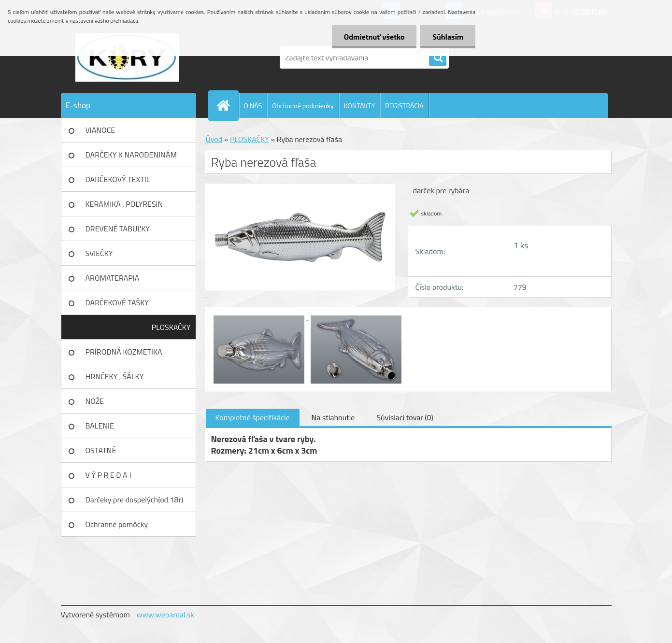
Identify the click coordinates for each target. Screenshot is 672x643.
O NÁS (253, 106)
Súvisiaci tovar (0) (405, 417)
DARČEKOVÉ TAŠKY (117, 302)
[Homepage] (228, 105)
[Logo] (127, 57)
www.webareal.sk (165, 614)
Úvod (214, 139)
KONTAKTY (359, 106)
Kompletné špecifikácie (253, 417)
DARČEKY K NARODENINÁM (131, 155)
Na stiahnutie (333, 417)
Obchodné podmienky (303, 106)
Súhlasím (448, 37)
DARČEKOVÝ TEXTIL (118, 179)
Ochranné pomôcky (117, 524)
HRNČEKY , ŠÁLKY (115, 376)
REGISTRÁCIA (404, 106)
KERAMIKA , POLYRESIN (124, 204)
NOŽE (95, 401)
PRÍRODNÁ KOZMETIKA (124, 352)
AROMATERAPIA (113, 278)
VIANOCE (100, 130)
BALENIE (100, 426)
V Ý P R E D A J (108, 475)
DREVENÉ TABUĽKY (118, 229)
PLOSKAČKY (171, 327)
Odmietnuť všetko (374, 37)
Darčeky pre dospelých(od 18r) (135, 500)
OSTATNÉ (101, 450)
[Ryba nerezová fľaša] (260, 317)
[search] (438, 58)
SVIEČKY (99, 253)
